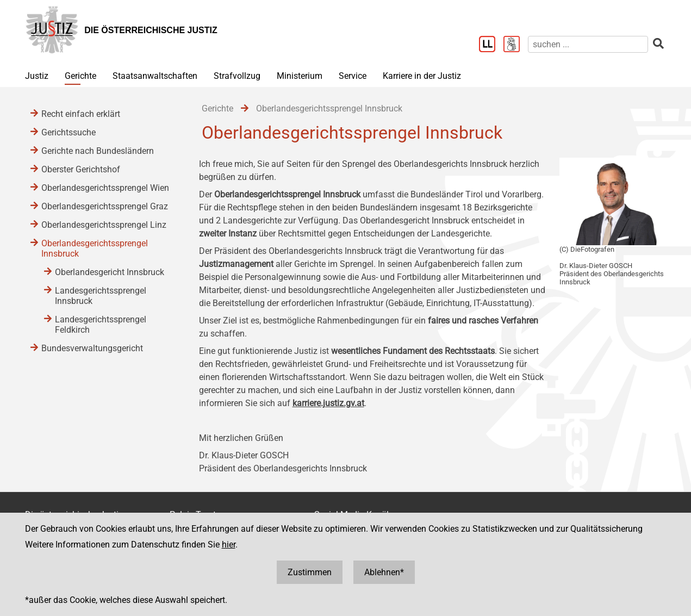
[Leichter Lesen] (491, 45)
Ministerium (300, 76)
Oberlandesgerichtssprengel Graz (105, 206)
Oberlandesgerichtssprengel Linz (104, 225)
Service (353, 76)
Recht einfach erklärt (81, 114)
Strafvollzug (237, 76)
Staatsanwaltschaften (155, 76)
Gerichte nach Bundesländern (98, 151)
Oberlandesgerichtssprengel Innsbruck (95, 248)
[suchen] (588, 44)
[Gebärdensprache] (516, 45)
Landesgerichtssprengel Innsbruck (101, 296)
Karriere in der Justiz (422, 76)
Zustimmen (310, 572)
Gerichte (80, 76)
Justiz (37, 76)
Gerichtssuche (69, 132)
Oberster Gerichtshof (81, 169)
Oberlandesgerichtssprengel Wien (105, 188)
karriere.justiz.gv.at (328, 403)
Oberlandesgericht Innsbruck (110, 272)
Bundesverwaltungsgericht (92, 348)
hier (229, 545)
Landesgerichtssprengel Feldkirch (101, 325)
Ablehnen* (384, 572)
